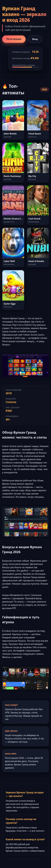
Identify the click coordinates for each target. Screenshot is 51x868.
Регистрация (14, 39)
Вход (35, 39)
